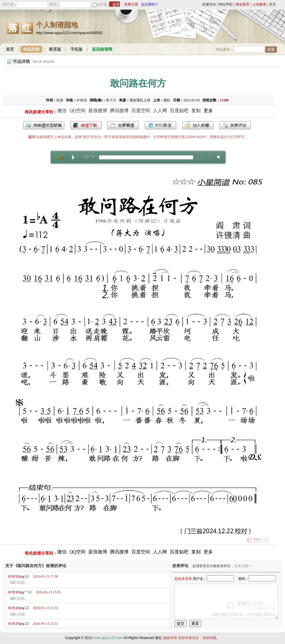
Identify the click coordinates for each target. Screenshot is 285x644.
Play (73, 157)
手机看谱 (161, 125)
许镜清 (82, 100)
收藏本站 (209, 4)
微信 (62, 111)
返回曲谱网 (102, 49)
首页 (272, 4)
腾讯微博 (119, 111)
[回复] (21, 583)
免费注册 (131, 4)
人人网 (160, 111)
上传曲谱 (259, 4)
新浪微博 (98, 111)
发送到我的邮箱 (44, 125)
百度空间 (141, 111)
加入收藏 (198, 125)
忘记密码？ (150, 4)
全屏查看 (123, 125)
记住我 (101, 4)
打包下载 (86, 125)
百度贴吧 (179, 111)
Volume (218, 157)
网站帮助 (226, 4)
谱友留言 (243, 4)
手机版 (76, 49)
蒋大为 (111, 100)
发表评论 (235, 125)
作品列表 (31, 49)
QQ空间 (78, 111)
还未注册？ (243, 566)
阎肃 (60, 100)
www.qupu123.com (108, 638)
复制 (196, 111)
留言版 (55, 49)
